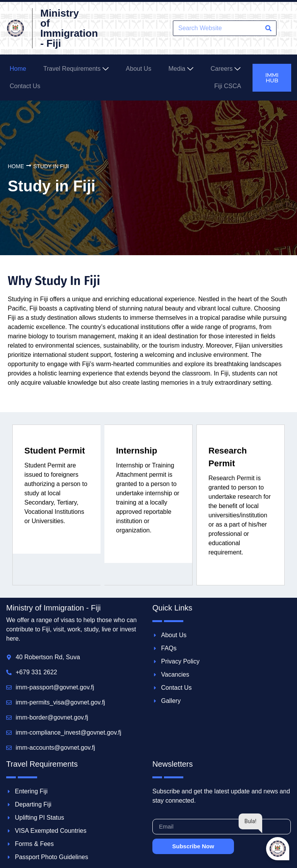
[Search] (268, 28)
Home (16, 166)
